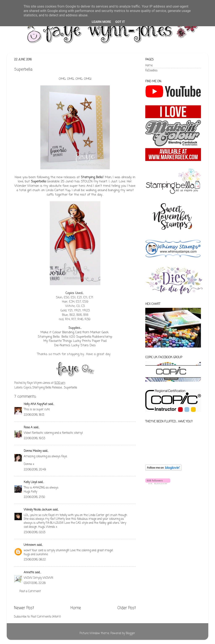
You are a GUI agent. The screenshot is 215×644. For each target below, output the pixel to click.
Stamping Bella (92, 177)
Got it (120, 22)
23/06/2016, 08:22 (35, 560)
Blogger (130, 633)
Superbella (38, 182)
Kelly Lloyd (30, 482)
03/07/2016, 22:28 (35, 583)
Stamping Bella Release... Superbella (55, 388)
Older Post (127, 608)
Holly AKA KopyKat (35, 404)
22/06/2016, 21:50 (34, 497)
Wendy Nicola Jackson (38, 510)
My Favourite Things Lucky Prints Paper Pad (75, 341)
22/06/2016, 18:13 (34, 415)
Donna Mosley (33, 451)
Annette (29, 573)
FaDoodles (151, 71)
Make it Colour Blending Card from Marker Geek (75, 332)
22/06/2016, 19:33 (35, 438)
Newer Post (24, 608)
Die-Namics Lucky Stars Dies (75, 345)
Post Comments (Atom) (46, 617)
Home (76, 608)
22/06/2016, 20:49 (35, 470)
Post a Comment (30, 591)
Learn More (101, 22)
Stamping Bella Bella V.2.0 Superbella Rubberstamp (75, 337)
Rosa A (28, 428)
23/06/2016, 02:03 (35, 532)
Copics (28, 388)
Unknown (30, 545)
